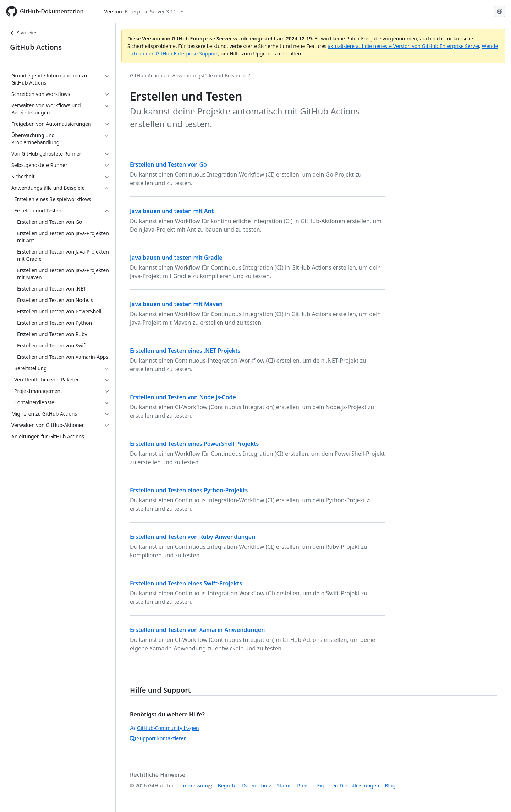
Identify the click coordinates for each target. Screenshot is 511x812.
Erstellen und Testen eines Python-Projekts (189, 490)
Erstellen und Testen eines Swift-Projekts (186, 583)
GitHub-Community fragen (164, 728)
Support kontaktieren (158, 738)
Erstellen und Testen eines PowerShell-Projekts (194, 444)
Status (284, 786)
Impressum (195, 786)
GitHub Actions (36, 47)
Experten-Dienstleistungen (348, 786)
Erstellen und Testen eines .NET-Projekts (185, 351)
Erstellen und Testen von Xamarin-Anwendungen (197, 630)
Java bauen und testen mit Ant (172, 211)
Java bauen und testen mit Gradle (176, 258)
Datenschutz (257, 786)
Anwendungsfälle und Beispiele (209, 75)
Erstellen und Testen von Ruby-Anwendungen (193, 537)
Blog (390, 786)
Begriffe (227, 786)
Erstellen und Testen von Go (168, 164)
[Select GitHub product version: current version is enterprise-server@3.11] (144, 12)
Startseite (23, 33)
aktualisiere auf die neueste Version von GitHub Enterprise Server (403, 46)
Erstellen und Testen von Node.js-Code (183, 397)
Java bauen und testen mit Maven (176, 304)
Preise (304, 786)
